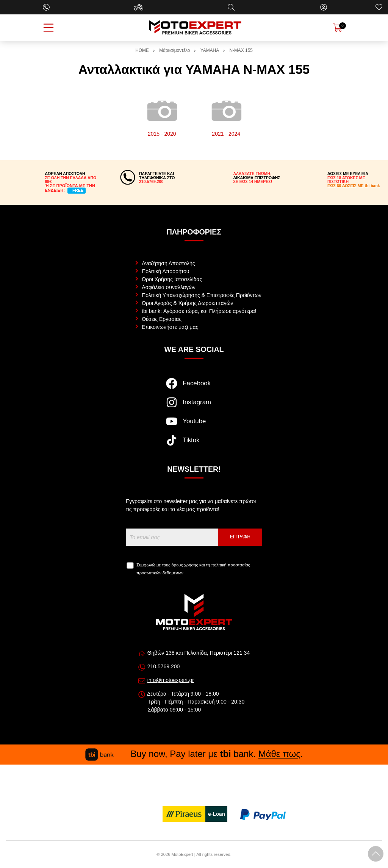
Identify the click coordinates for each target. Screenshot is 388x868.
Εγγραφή (240, 537)
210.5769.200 (164, 666)
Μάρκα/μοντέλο (174, 50)
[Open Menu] (48, 28)
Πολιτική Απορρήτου (165, 271)
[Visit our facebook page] (194, 387)
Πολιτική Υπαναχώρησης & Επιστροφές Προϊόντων (202, 295)
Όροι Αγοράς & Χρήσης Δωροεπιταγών (187, 303)
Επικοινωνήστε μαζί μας (170, 327)
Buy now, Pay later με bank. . (194, 754)
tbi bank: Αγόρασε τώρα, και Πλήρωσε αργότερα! (199, 311)
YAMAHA (210, 50)
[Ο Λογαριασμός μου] (324, 7)
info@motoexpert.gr (171, 680)
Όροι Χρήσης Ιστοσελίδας (172, 279)
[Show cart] (338, 28)
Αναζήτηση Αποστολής (168, 263)
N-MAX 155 (241, 50)
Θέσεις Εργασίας (162, 319)
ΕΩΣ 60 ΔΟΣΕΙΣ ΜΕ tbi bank (354, 186)
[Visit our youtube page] (194, 425)
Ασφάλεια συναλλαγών (169, 287)
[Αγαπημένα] (379, 7)
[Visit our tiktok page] (194, 444)
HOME (142, 50)
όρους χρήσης (185, 565)
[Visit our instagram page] (194, 406)
